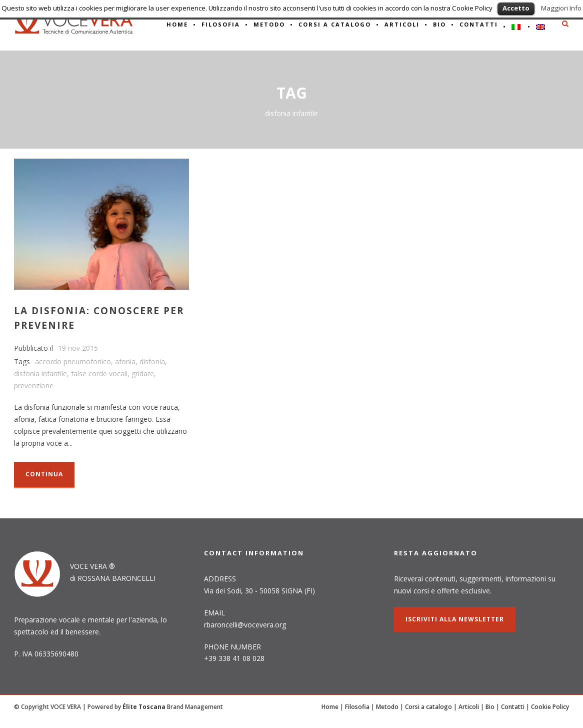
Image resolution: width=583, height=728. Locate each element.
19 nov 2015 (78, 348)
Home (330, 707)
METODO (269, 24)
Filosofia (221, 24)
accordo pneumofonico (73, 361)
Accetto (516, 8)
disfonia (152, 361)
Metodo (387, 707)
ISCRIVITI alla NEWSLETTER (455, 619)
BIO (439, 24)
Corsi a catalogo (428, 707)
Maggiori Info (561, 8)
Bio (490, 707)
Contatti (513, 707)
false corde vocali (99, 374)
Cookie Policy (550, 707)
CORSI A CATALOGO (335, 24)
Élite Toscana (144, 707)
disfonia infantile (40, 374)
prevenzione (34, 386)
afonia (125, 361)
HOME (177, 24)
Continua (44, 474)
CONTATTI (479, 24)
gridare (143, 374)
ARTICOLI (402, 24)
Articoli (469, 707)
